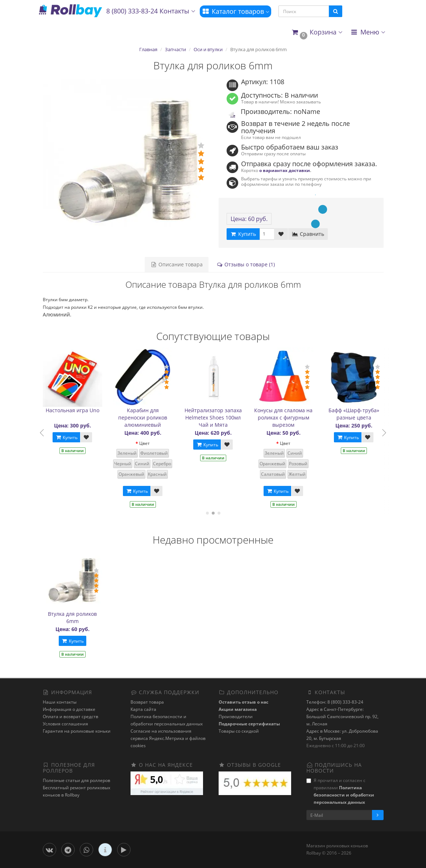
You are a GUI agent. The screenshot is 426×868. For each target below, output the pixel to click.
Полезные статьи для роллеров (76, 780)
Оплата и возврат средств (71, 716)
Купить (74, 437)
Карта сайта (143, 709)
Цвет (152, 443)
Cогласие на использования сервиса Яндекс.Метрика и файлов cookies (168, 738)
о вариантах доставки (285, 170)
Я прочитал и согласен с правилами (340, 791)
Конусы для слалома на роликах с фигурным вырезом (291, 417)
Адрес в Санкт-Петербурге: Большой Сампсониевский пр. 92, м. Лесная (342, 716)
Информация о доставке (69, 709)
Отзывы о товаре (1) (246, 264)
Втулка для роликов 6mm (72, 617)
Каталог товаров (235, 11)
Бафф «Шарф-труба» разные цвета (361, 414)
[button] (317, 32)
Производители (236, 716)
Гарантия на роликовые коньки (77, 731)
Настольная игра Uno (80, 410)
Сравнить (308, 234)
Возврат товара (147, 702)
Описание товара (177, 264)
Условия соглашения (65, 724)
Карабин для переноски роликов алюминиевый (150, 417)
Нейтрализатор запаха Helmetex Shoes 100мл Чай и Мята (220, 417)
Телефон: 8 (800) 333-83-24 (335, 702)
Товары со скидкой (239, 731)
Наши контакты (60, 702)
